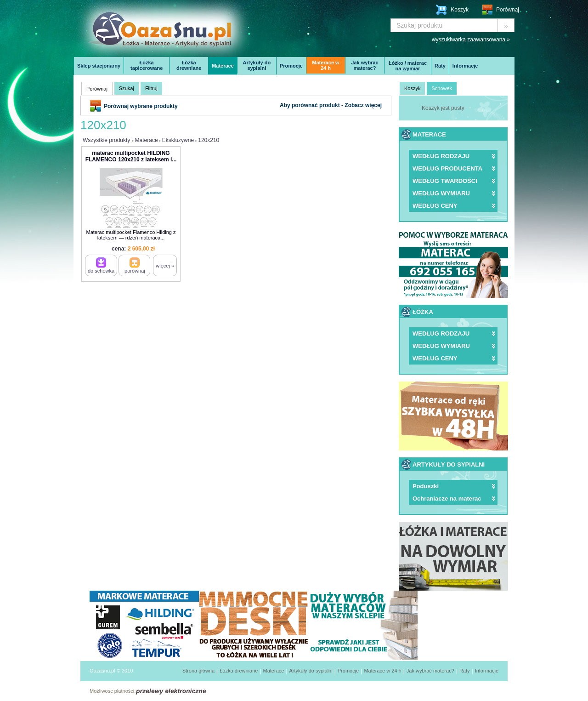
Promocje (291, 66)
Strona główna (198, 671)
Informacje (465, 66)
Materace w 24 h (325, 65)
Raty (440, 66)
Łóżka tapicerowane (147, 65)
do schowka (101, 265)
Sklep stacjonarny (99, 66)
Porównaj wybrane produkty (141, 106)
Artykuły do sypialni (257, 65)
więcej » (165, 266)
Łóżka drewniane (189, 65)
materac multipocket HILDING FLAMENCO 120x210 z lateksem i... (131, 156)
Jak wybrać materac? (365, 65)
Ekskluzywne (178, 140)
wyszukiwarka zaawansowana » (471, 40)
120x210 (209, 140)
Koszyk (460, 10)
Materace (223, 66)
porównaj (135, 265)
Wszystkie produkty (106, 140)
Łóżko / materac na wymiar (408, 66)
